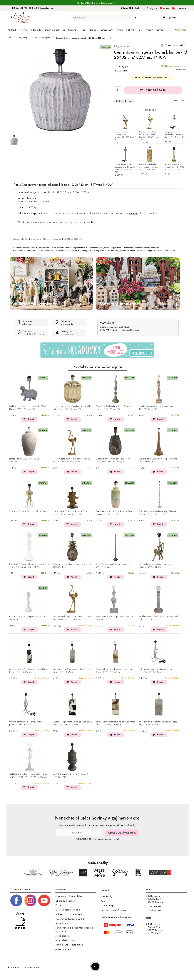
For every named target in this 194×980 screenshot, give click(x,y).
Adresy (104, 901)
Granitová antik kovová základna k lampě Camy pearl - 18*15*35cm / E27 (114, 460)
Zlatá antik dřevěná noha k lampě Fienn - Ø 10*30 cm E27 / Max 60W (174, 167)
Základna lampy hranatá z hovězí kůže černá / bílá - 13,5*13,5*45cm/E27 (72, 723)
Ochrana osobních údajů (68, 910)
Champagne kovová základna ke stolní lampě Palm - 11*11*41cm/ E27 (174, 135)
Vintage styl (57, 239)
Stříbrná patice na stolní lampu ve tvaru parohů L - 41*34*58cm (26, 723)
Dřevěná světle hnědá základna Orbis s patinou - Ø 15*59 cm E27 (113, 408)
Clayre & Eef (122, 46)
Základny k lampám (21, 239)
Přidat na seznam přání (174, 45)
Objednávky (106, 896)
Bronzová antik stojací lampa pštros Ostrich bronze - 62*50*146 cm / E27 (149, 136)
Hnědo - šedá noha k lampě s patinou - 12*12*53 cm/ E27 (156, 408)
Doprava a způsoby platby (69, 896)
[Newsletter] (79, 833)
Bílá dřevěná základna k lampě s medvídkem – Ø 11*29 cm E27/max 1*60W (29, 566)
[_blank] (44, 900)
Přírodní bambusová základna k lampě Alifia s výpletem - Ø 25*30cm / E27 (72, 408)
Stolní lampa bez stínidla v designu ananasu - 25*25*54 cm (72, 566)
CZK (131, 8)
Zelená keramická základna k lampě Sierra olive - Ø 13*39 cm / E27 (114, 513)
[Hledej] (136, 18)
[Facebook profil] (16, 900)
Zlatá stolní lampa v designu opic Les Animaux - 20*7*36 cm (155, 566)
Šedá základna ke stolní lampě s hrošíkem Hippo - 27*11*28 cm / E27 (28, 408)
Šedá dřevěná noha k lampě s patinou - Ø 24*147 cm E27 (114, 566)
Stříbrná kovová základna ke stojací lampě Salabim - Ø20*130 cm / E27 (157, 513)
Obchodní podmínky (65, 901)
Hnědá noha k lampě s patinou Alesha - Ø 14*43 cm (114, 618)
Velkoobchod (62, 923)
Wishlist (166, 8)
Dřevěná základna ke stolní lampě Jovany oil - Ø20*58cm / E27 (159, 460)
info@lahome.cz (48, 8)
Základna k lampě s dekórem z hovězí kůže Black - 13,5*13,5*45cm (28, 671)
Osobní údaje (107, 906)
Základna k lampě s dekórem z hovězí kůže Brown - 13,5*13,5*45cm (115, 671)
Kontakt (59, 905)
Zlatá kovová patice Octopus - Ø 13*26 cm (29, 511)
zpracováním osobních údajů (105, 839)
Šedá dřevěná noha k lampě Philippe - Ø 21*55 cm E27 (70, 776)
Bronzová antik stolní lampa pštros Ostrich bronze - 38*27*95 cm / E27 (125, 136)
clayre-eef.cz (62, 945)
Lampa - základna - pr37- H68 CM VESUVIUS (25, 460)
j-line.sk (68, 949)
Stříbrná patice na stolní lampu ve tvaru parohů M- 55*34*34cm (156, 671)
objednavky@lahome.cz (130, 330)
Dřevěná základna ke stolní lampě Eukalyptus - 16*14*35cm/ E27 (149, 167)
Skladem (47, 239)
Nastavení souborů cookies (114, 910)
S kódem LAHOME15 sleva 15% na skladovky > (97, 3)
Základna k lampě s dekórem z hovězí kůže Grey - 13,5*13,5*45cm (72, 671)
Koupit (31, 419)
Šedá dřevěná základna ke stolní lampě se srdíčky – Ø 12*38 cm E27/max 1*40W (28, 776)
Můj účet (153, 8)
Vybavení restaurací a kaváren (70, 919)
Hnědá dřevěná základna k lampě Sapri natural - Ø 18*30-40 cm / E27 (70, 513)
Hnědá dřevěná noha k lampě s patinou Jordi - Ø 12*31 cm (158, 618)
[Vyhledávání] (102, 18)
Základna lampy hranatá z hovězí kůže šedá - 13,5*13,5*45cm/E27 (159, 723)
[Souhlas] (77, 839)
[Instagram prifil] (30, 900)
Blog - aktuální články (66, 940)
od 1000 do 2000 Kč (72, 239)
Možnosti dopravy (124, 101)
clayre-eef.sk (76, 945)
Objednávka (181, 8)
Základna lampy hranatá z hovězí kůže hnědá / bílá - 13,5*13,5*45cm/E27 (115, 723)
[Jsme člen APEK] (20, 921)
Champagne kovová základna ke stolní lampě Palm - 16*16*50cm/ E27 (125, 168)
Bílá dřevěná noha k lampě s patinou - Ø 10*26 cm (27, 618)
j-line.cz (59, 949)
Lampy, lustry (36, 239)
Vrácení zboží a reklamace (69, 914)
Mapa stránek (62, 936)
